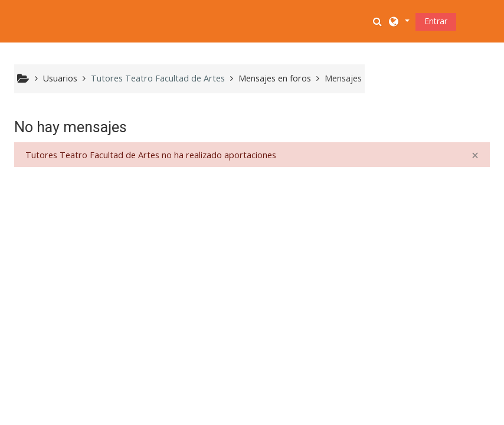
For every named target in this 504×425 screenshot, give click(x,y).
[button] (379, 21)
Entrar (436, 21)
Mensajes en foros (275, 78)
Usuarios (60, 78)
